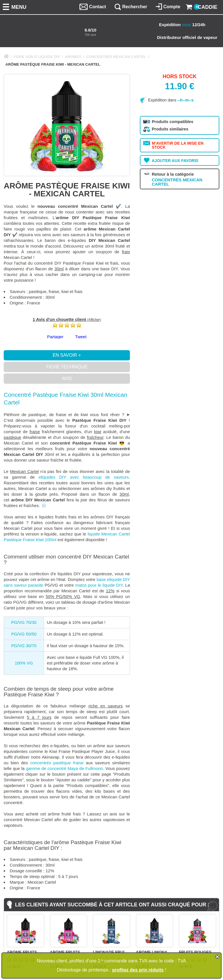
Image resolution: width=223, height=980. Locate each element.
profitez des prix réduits (138, 970)
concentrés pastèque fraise (57, 763)
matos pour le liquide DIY (99, 585)
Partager (55, 337)
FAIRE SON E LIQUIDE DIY (37, 57)
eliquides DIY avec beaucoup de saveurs (84, 477)
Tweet (81, 337)
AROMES (73, 57)
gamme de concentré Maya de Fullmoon (64, 768)
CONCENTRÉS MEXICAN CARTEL (116, 57)
